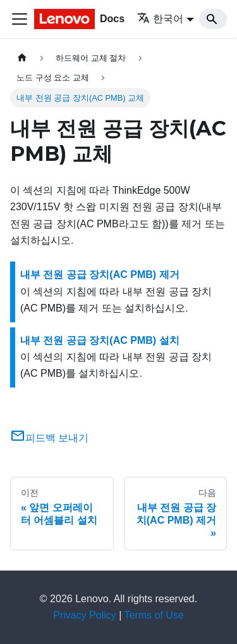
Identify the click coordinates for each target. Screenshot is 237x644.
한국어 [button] (160, 19)
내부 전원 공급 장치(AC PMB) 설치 (100, 340)
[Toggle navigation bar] (20, 19)
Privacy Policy (85, 615)
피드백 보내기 (49, 438)
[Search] (213, 19)
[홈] (22, 58)
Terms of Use (154, 615)
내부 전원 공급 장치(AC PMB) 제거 (100, 275)
